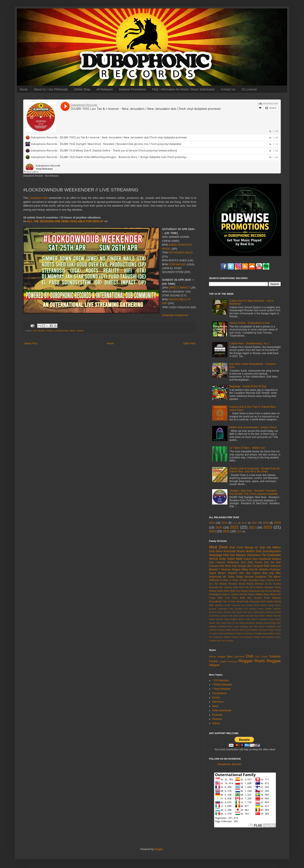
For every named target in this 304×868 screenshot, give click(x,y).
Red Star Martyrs (235, 555)
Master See (214, 623)
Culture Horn (251, 559)
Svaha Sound (274, 601)
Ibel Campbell (255, 566)
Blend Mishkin (261, 605)
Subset (227, 637)
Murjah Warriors (255, 584)
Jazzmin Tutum (223, 619)
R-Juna (277, 584)
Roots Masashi (272, 598)
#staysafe (168, 315)
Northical (222, 626)
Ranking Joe (246, 626)
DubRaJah (265, 559)
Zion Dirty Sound (252, 562)
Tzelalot (213, 641)
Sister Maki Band (226, 633)
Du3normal (254, 591)
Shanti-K (233, 573)
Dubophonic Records (33, 176)
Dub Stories (39, 331)
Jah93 (212, 619)
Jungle (223, 661)
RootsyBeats (215, 601)
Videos (80, 331)
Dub (250, 656)
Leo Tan (214, 584)
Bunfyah (213, 609)
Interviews (218, 702)
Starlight (258, 633)
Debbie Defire (216, 591)
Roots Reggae (268, 661)
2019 (277, 523)
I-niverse (220, 562)
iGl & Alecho (256, 587)
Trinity (278, 637)
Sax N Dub (229, 601)
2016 (244, 523)
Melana (223, 584)
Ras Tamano (255, 598)
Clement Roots (256, 609)
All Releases (105, 89)
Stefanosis (233, 562)
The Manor (274, 577)
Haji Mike (275, 573)
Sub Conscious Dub (255, 601)
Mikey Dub (248, 570)
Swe (211, 605)
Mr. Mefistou (262, 570)
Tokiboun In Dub (218, 580)
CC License (249, 89)
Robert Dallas (225, 630)
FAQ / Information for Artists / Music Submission (183, 89)
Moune (274, 594)
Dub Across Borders (271, 591)
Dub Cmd (236, 547)
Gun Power (259, 616)
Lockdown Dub (38, 198)
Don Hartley (242, 591)
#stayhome (181, 315)
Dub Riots (225, 566)
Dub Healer (237, 612)
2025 (226, 531)
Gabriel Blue (260, 573)
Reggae (246, 661)
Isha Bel (277, 616)
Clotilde (268, 609)
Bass (230, 657)
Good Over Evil (246, 616)
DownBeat (254, 580)
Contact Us (228, 89)
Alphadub (219, 605)
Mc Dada (240, 623)
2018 (266, 523)
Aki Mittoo (274, 547)
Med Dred (218, 547)
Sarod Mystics (252, 630)
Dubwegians (215, 594)
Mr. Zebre (229, 577)
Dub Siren (248, 612)
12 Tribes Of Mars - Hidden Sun (247, 448)
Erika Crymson (221, 616)
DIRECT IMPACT (179, 288)
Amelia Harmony (232, 605)
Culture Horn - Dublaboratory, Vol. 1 (250, 343)
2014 (224, 523)
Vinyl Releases (52, 176)
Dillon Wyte (229, 591)
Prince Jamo (233, 626)
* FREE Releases (222, 685)
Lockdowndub (61, 331)
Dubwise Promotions (132, 89)
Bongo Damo (275, 605)
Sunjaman (261, 577)
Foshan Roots (274, 580)
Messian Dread (237, 584)
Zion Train (221, 641)
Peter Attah (239, 598)
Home (24, 89)
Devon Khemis (224, 612)
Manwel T (215, 570)
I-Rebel (269, 616)
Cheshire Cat (241, 609)
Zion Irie (269, 562)
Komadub (263, 619)
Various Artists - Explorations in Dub (250, 323)
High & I (227, 594)
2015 (235, 523)
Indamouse (215, 577)
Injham (235, 594)
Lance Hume (275, 619)
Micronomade (270, 623)
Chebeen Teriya (273, 587)
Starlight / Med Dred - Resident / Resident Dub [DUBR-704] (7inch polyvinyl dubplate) (254, 492)
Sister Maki (235, 559)
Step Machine (269, 633)
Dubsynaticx (259, 612)
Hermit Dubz (218, 559)
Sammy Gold (231, 587)
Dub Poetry (262, 657)
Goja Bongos (239, 566)
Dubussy (269, 612)
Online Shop (82, 89)
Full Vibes (233, 616)
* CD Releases (221, 680)
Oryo (227, 598)
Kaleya (234, 619)
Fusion (214, 661)
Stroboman (218, 637)
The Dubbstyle (271, 555)
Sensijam (263, 630)
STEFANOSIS (177, 264)
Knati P (254, 619)
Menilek (259, 623)
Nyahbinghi (232, 662)
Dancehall (239, 657)
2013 (212, 523)
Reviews (217, 719)
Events (50, 331)
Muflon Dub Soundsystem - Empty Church (253, 427)
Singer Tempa (274, 630)
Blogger (159, 849)
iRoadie (230, 641)
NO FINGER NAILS (181, 253)
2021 (234, 527)
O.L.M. (268, 584)
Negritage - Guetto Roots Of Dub (248, 386)
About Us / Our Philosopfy (51, 89)
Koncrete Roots (234, 551)
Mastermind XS (228, 623)
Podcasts (217, 715)
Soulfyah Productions (244, 633)
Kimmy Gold (244, 619)
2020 (219, 527)
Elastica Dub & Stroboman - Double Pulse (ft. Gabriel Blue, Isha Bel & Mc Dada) (255, 470)
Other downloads (222, 710)
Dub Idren (216, 551)
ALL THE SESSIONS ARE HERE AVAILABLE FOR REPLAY (65, 221)
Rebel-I (222, 573)
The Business (246, 637)
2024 (212, 531)
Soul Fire (244, 587)
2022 (252, 527)
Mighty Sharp (263, 594)
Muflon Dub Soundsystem (263, 551)
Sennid (240, 601)
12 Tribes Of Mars (238, 580)
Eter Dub (245, 573)
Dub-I (263, 580)
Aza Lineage (247, 605)
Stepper (214, 665)
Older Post (189, 343)
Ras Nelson (259, 626)
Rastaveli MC (216, 587)
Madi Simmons (272, 566)
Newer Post (31, 343)
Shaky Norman (245, 577)
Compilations (219, 693)
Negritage (216, 555)
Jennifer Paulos (247, 594)
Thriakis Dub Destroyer (264, 637)
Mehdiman (250, 623)
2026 (239, 531)
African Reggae (217, 657)
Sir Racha (213, 633)
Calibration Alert (225, 609)
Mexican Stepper (231, 570)
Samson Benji (238, 630)
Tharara (235, 637)
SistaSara (254, 555)
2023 (268, 527)
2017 (255, 523)
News (73, 331)
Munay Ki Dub (255, 547)
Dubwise (275, 656)
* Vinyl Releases (221, 689)
